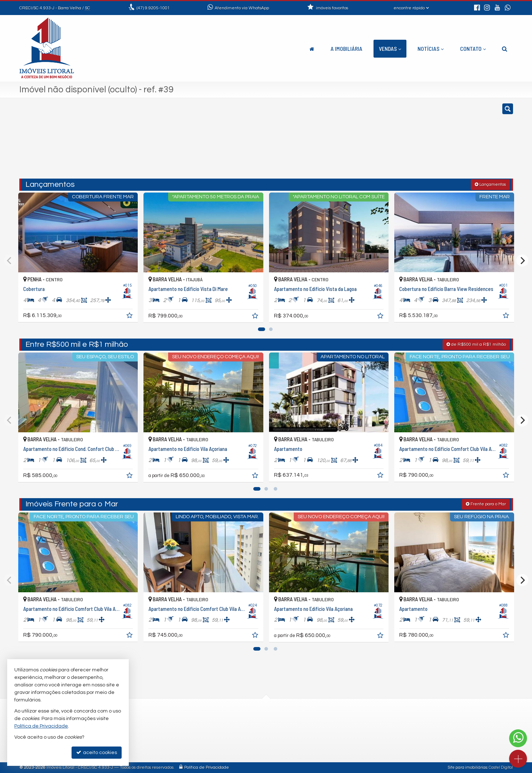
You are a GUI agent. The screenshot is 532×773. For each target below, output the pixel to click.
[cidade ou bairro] (346, 142)
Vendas (390, 48)
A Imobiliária (346, 48)
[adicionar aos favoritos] (130, 317)
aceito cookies (97, 752)
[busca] (505, 49)
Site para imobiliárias (468, 767)
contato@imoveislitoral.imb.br (230, 731)
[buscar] (412, 142)
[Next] (522, 261)
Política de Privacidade (207, 767)
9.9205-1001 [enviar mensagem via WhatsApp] (153, 8)
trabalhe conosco (216, 740)
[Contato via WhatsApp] (518, 738)
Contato (473, 48)
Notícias (431, 48)
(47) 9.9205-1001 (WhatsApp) (228, 723)
